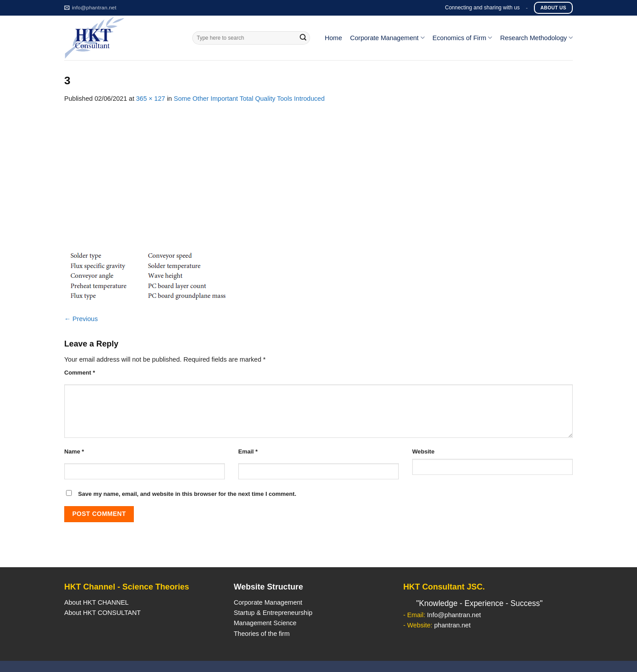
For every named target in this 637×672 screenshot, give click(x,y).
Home (333, 38)
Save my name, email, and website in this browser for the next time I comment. (187, 494)
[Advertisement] (318, 171)
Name (74, 451)
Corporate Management (387, 38)
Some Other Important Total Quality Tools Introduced (249, 99)
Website (423, 451)
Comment (80, 373)
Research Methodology (536, 38)
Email (248, 451)
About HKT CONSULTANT (102, 613)
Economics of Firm (463, 38)
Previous (81, 319)
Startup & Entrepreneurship (273, 613)
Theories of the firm (262, 634)
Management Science (265, 623)
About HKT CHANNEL (96, 602)
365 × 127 (151, 99)
